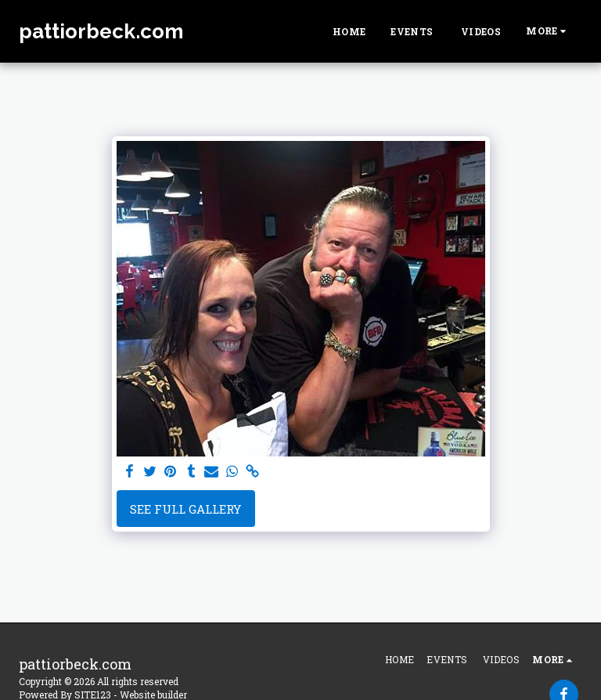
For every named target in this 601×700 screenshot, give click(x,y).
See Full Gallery (185, 509)
